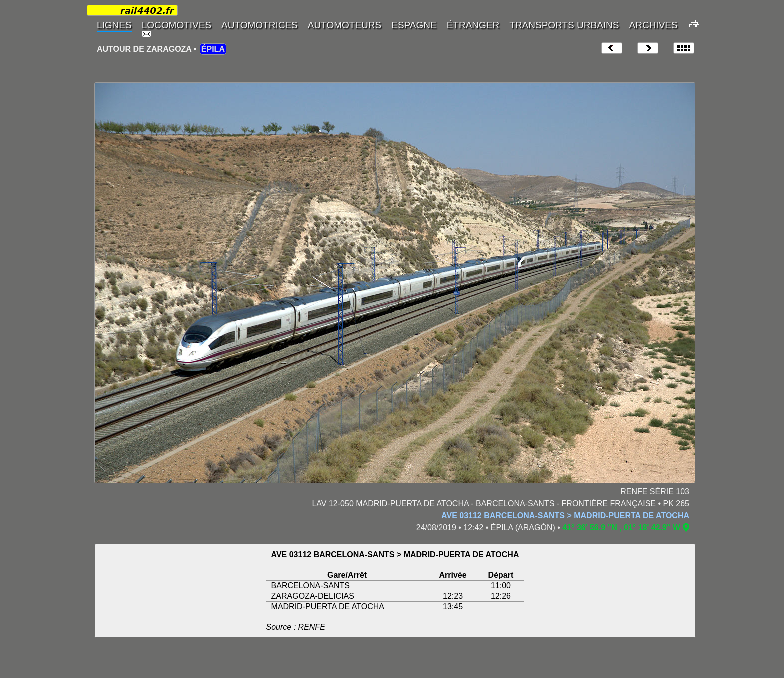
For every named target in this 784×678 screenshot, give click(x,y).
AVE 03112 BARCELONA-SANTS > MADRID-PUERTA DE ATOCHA (565, 515)
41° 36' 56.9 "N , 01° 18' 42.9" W (621, 527)
